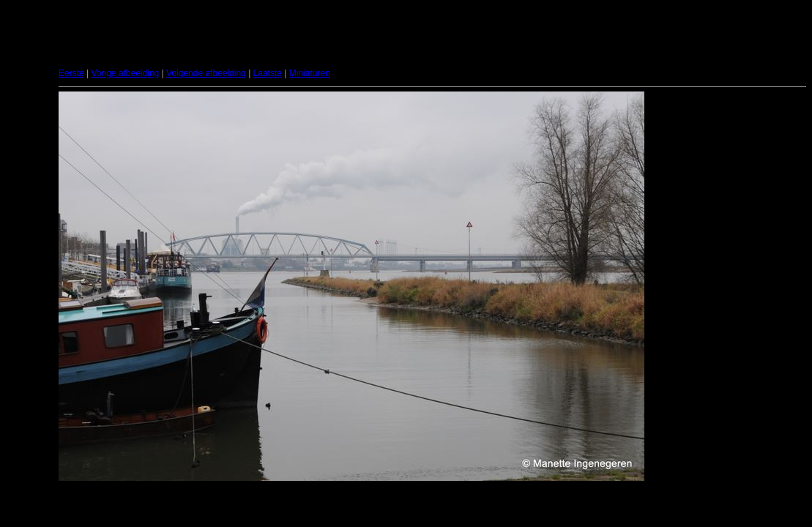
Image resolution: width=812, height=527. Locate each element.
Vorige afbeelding (125, 73)
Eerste (71, 73)
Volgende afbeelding (206, 73)
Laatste (268, 73)
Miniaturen (310, 73)
